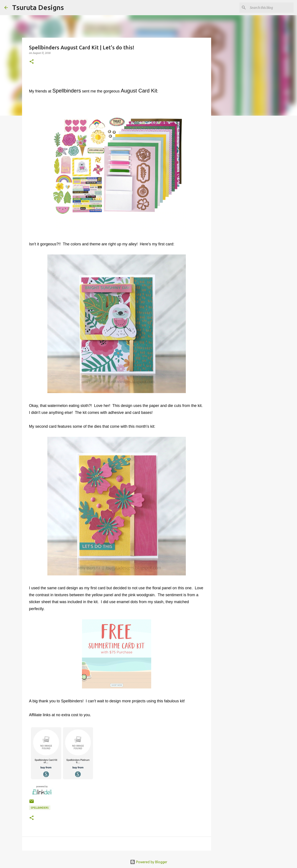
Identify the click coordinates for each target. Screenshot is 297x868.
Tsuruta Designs (38, 7)
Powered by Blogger (149, 862)
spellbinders (40, 808)
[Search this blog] (271, 8)
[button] (32, 62)
